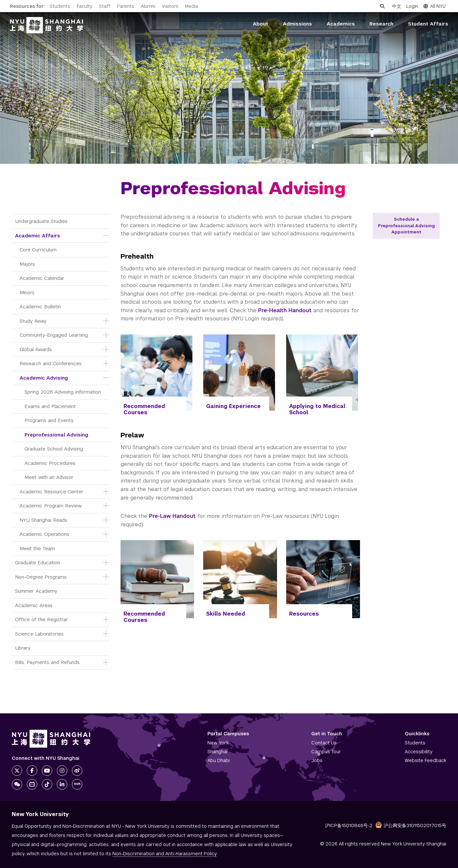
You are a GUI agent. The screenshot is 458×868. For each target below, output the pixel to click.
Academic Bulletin (40, 306)
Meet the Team (37, 548)
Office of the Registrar (41, 619)
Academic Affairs (38, 236)
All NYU (434, 6)
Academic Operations (44, 534)
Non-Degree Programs (41, 577)
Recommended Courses (144, 409)
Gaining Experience (233, 406)
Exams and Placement (50, 406)
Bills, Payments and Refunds (47, 662)
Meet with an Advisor (49, 477)
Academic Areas (34, 605)
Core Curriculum (38, 250)
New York (218, 743)
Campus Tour (326, 752)
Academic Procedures (50, 463)
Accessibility (419, 752)
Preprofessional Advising (56, 435)
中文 (397, 6)
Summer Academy (36, 591)
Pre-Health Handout (285, 310)
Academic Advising (44, 378)
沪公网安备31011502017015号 (411, 825)
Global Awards (36, 349)
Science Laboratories (39, 634)
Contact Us (324, 743)
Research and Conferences (51, 363)
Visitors (170, 6)
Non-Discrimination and (164, 854)
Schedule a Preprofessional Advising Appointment (406, 226)
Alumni (148, 6)
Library (23, 648)
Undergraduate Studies (41, 221)
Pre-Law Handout (172, 516)
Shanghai (217, 752)
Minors (27, 292)
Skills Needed (226, 614)
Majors (27, 264)
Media (191, 6)
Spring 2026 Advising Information (63, 392)
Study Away (33, 321)
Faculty (85, 6)
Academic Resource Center (51, 492)
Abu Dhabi (219, 760)
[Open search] (382, 6)
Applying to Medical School (317, 409)
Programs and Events (49, 420)
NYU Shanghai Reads (43, 520)
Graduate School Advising (54, 449)
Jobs (317, 760)
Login (412, 6)
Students (60, 6)
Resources (304, 614)
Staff (105, 6)
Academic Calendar (42, 278)
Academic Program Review (51, 506)
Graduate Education (38, 562)
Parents (126, 6)
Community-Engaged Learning (54, 335)
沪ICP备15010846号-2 (349, 825)
